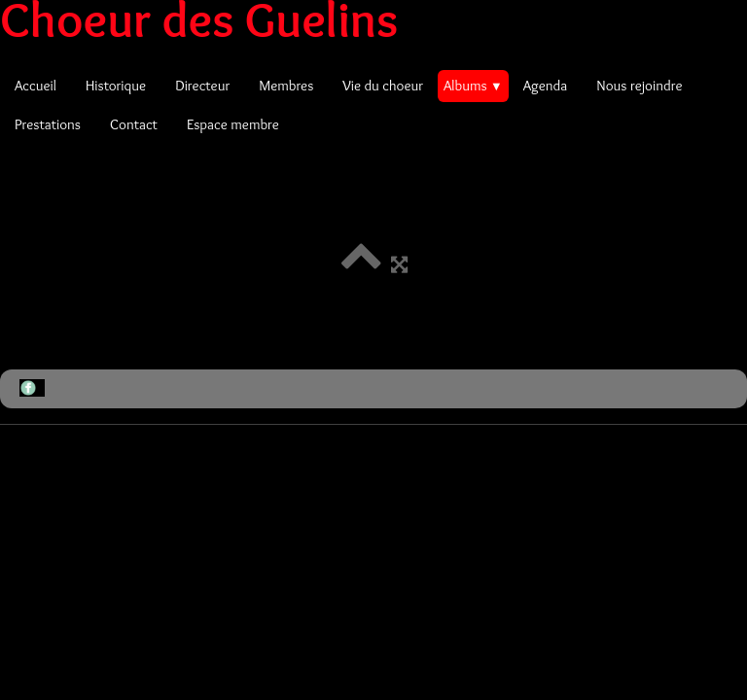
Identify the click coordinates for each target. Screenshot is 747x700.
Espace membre (233, 124)
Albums (473, 86)
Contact (134, 124)
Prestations (48, 124)
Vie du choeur (383, 86)
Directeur (202, 86)
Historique (116, 86)
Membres (286, 86)
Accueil (36, 86)
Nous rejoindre (639, 86)
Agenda (546, 86)
